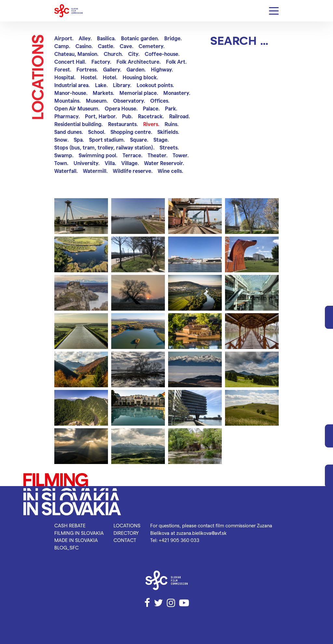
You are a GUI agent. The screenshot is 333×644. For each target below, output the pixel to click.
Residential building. (79, 124)
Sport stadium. (107, 140)
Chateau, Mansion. (76, 54)
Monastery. (177, 93)
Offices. (160, 101)
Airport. (64, 38)
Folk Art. (176, 62)
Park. (171, 108)
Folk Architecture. (139, 62)
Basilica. (106, 38)
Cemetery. (152, 46)
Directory (126, 533)
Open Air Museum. (77, 108)
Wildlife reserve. (133, 171)
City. (134, 54)
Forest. (63, 69)
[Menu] (274, 11)
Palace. (151, 108)
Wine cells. (170, 171)
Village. (130, 163)
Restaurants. (123, 124)
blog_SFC (67, 547)
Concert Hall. (70, 62)
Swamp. (64, 155)
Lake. (101, 85)
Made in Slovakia (76, 540)
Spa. (79, 140)
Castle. (106, 46)
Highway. (162, 69)
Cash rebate (70, 525)
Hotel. (110, 77)
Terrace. (133, 155)
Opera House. (121, 108)
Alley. (85, 38)
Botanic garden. (140, 38)
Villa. (110, 163)
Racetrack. (151, 116)
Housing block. (140, 77)
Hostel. (89, 77)
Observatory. (129, 101)
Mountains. (67, 101)
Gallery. (112, 69)
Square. (139, 140)
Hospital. (65, 77)
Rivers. (151, 124)
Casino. (84, 46)
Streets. (169, 147)
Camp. (62, 46)
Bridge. (173, 38)
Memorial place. (139, 93)
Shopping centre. (131, 132)
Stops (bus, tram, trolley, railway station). (104, 147)
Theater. (158, 155)
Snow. (61, 140)
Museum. (97, 101)
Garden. (136, 69)
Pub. (127, 116)
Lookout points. (155, 85)
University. (87, 163)
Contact (125, 540)
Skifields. (168, 132)
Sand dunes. (69, 132)
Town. (61, 163)
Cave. (127, 46)
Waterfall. (66, 171)
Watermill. (95, 171)
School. (97, 132)
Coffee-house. (162, 54)
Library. (122, 85)
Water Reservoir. (164, 163)
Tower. (181, 155)
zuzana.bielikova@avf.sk (201, 533)
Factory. (101, 62)
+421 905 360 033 (179, 540)
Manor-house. (71, 93)
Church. (113, 54)
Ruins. (172, 124)
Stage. (161, 140)
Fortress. (87, 69)
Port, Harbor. (101, 116)
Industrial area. (72, 85)
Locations (127, 525)
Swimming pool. (98, 155)
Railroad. (180, 116)
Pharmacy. (67, 116)
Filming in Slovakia (79, 533)
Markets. (103, 93)
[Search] (245, 40)
